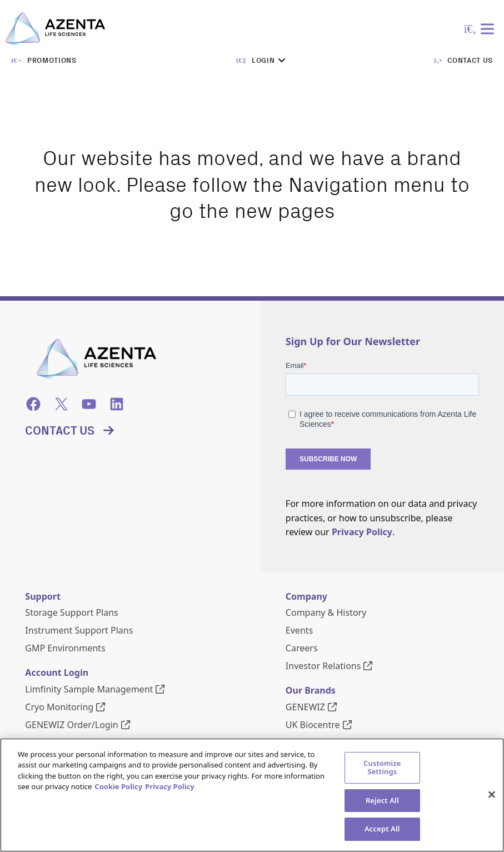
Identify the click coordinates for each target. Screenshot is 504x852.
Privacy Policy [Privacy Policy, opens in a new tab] (170, 788)
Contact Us (60, 430)
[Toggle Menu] (490, 29)
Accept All (382, 830)
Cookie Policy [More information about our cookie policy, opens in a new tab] (118, 788)
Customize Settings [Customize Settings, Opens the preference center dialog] (382, 768)
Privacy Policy (362, 532)
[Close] (492, 795)
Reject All (382, 801)
